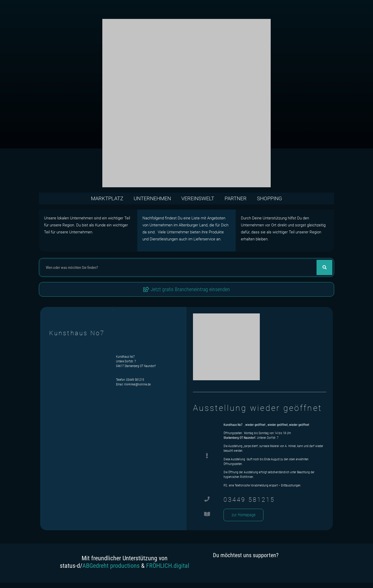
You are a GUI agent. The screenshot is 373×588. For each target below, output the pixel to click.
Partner (236, 198)
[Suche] (324, 267)
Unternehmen (152, 198)
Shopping (270, 198)
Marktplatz (107, 198)
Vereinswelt (198, 198)
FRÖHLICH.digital (168, 566)
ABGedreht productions (111, 566)
